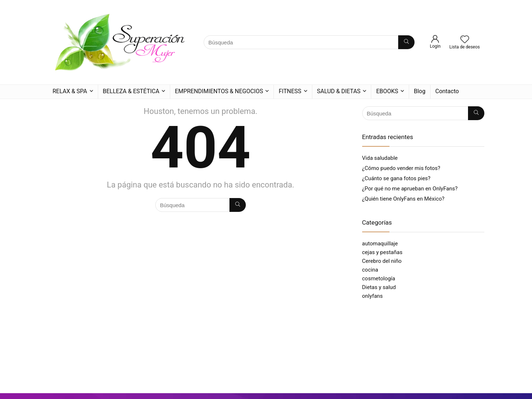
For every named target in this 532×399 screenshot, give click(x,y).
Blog (420, 91)
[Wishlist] (465, 40)
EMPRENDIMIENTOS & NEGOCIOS (219, 91)
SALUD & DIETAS (339, 91)
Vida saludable (380, 158)
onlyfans (373, 296)
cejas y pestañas (382, 252)
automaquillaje (380, 244)
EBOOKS (387, 91)
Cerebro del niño (382, 261)
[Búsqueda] (406, 42)
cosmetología (379, 278)
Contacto (447, 91)
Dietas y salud (379, 287)
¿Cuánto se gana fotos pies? (396, 178)
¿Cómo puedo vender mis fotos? (401, 168)
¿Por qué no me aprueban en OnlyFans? (410, 189)
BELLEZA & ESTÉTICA (131, 91)
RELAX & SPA (70, 91)
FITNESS (290, 91)
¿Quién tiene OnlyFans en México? (403, 199)
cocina (370, 270)
